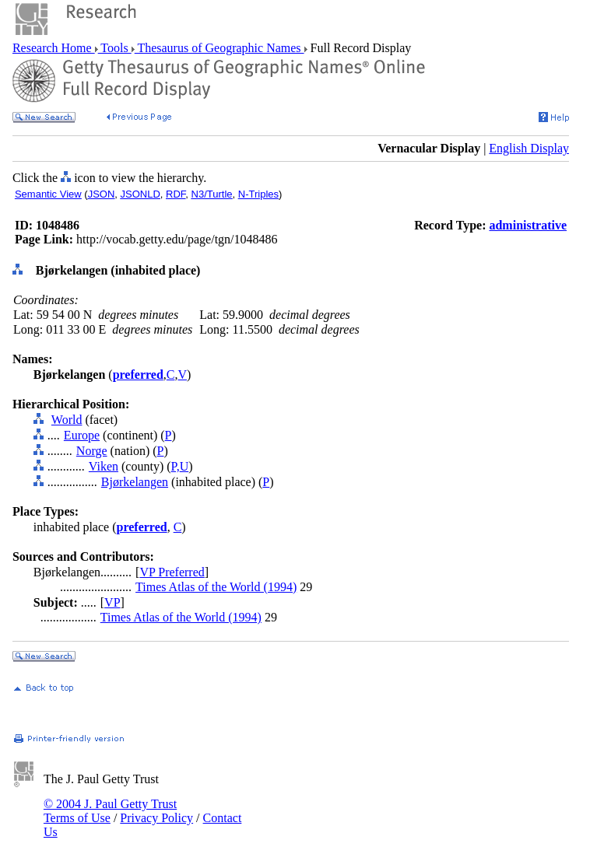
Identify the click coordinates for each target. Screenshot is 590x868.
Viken (104, 466)
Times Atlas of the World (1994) (216, 587)
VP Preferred (172, 572)
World (67, 420)
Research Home (54, 48)
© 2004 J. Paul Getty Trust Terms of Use (110, 811)
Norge (92, 451)
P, (176, 466)
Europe (82, 435)
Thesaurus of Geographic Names (219, 48)
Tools (115, 48)
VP (112, 602)
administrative (528, 225)
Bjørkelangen (135, 482)
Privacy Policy (156, 818)
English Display (529, 148)
